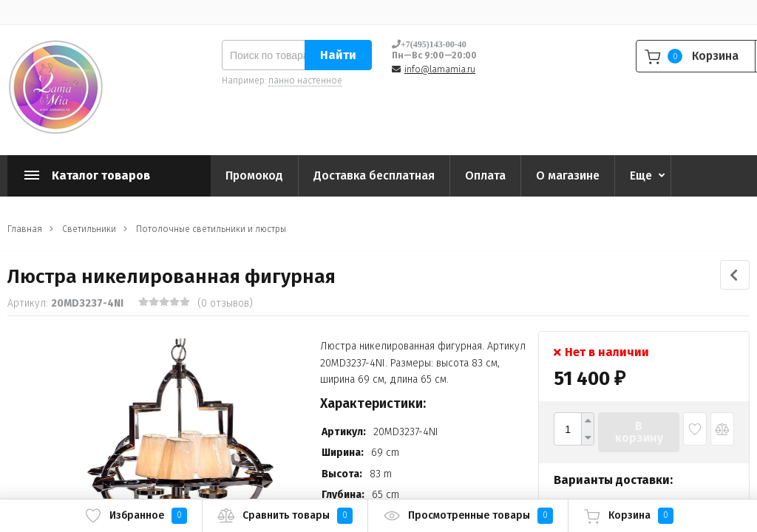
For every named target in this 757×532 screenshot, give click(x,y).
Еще (641, 175)
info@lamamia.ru (440, 69)
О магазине (568, 175)
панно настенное (305, 81)
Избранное (136, 516)
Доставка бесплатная (374, 175)
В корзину (639, 432)
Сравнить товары (285, 516)
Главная (25, 229)
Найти (338, 55)
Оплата (485, 175)
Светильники (89, 229)
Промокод (254, 175)
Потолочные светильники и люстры (211, 229)
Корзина (628, 516)
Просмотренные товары (468, 516)
